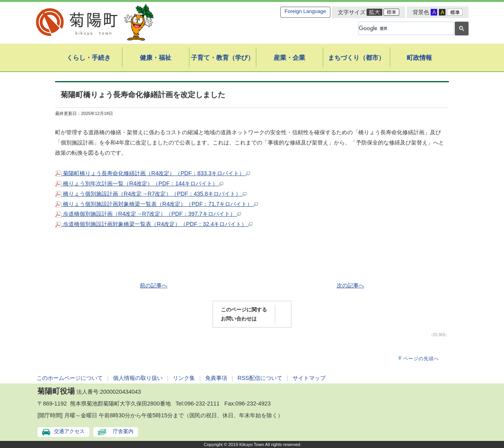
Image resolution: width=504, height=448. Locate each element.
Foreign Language (305, 11)
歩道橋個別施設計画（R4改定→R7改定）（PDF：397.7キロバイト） (148, 214)
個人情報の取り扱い (138, 378)
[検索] (405, 28)
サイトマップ (309, 378)
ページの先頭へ (421, 359)
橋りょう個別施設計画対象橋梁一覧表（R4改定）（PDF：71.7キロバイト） (157, 204)
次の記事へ (350, 285)
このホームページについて (70, 378)
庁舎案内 (123, 431)
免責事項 (216, 378)
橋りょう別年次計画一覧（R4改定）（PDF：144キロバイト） (139, 183)
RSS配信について (260, 378)
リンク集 (184, 378)
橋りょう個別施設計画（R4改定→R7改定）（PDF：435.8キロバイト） (151, 194)
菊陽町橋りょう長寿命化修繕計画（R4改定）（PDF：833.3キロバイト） (153, 173)
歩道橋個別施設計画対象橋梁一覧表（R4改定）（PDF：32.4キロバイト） (154, 224)
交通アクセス (69, 431)
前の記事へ (154, 285)
